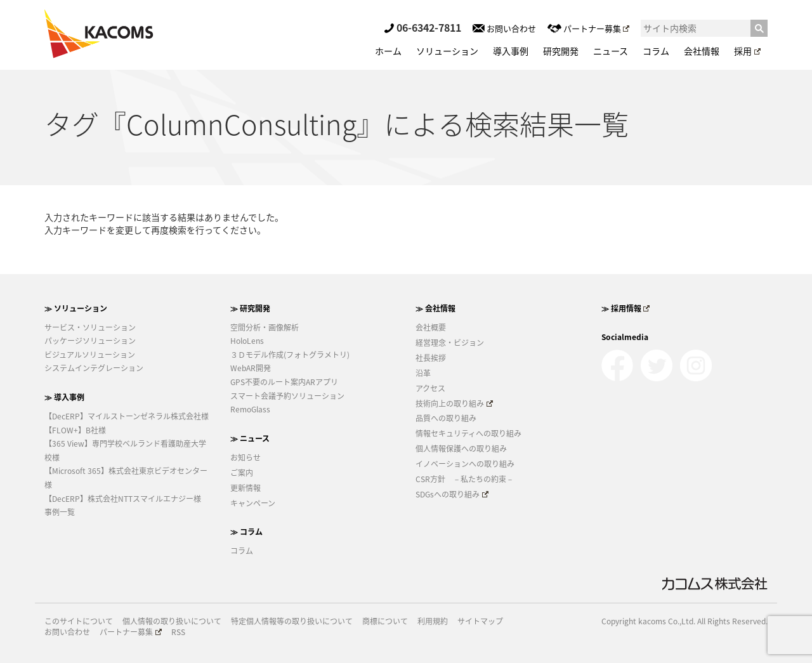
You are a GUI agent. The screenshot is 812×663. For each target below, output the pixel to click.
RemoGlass (250, 409)
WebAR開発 (251, 368)
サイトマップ (480, 621)
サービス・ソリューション (90, 327)
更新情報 (246, 488)
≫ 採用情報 (626, 308)
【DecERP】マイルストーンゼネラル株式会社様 (127, 416)
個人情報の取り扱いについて (172, 621)
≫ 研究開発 (250, 308)
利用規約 (433, 621)
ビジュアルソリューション (90, 355)
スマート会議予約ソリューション (287, 396)
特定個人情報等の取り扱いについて (292, 621)
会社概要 (431, 327)
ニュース (611, 51)
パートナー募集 (588, 28)
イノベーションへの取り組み (465, 464)
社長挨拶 (431, 358)
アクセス (430, 388)
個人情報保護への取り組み (461, 449)
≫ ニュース (250, 438)
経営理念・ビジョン (450, 343)
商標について (385, 621)
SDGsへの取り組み (452, 494)
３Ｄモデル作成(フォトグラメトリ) (290, 355)
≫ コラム (246, 532)
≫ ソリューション (76, 308)
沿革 (423, 373)
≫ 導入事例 (64, 397)
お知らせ (246, 457)
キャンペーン (253, 503)
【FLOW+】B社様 (75, 430)
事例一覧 (60, 512)
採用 (747, 51)
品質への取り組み (446, 418)
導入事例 (511, 51)
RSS (178, 632)
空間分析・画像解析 (265, 327)
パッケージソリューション (90, 341)
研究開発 (561, 51)
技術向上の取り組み (454, 404)
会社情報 (702, 51)
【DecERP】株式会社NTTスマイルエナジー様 (123, 499)
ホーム (388, 51)
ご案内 (242, 473)
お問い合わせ (504, 28)
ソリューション (447, 51)
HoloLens (247, 341)
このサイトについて (79, 621)
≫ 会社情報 (435, 308)
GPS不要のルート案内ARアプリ (284, 382)
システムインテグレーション (94, 368)
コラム (656, 51)
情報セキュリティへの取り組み (468, 433)
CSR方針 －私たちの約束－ (465, 479)
